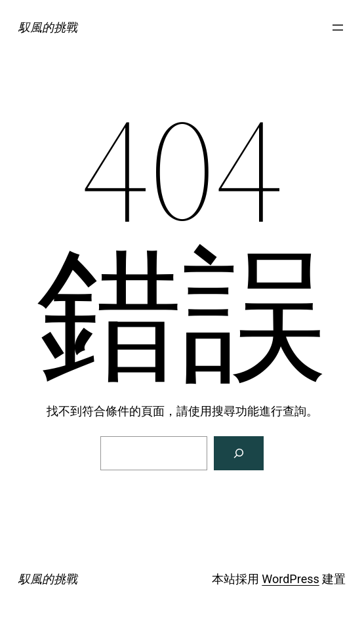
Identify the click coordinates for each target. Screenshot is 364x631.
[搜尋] (239, 453)
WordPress (290, 579)
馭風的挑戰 (48, 27)
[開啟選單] (338, 28)
